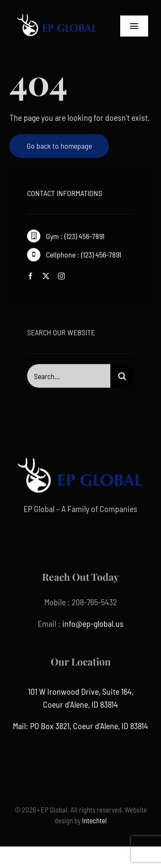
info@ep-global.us (93, 623)
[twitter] (46, 276)
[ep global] (57, 13)
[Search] (122, 376)
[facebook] (30, 276)
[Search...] (68, 376)
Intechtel (94, 820)
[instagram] (61, 276)
